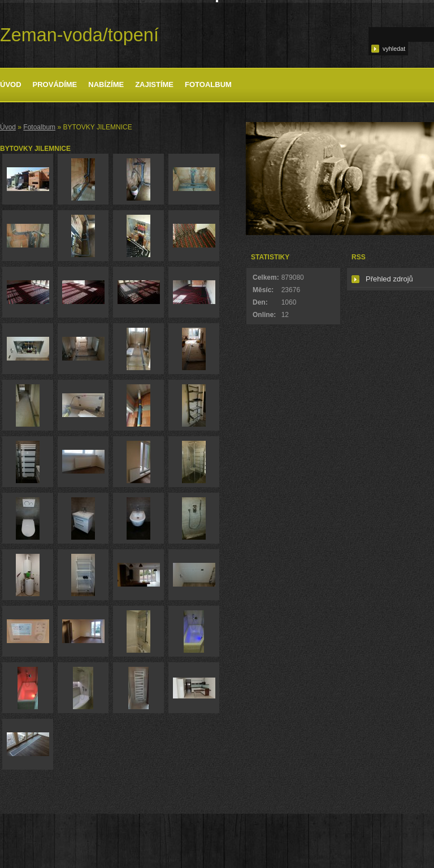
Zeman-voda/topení (79, 35)
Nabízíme (106, 84)
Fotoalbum (208, 84)
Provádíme (55, 84)
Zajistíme (154, 84)
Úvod (11, 84)
